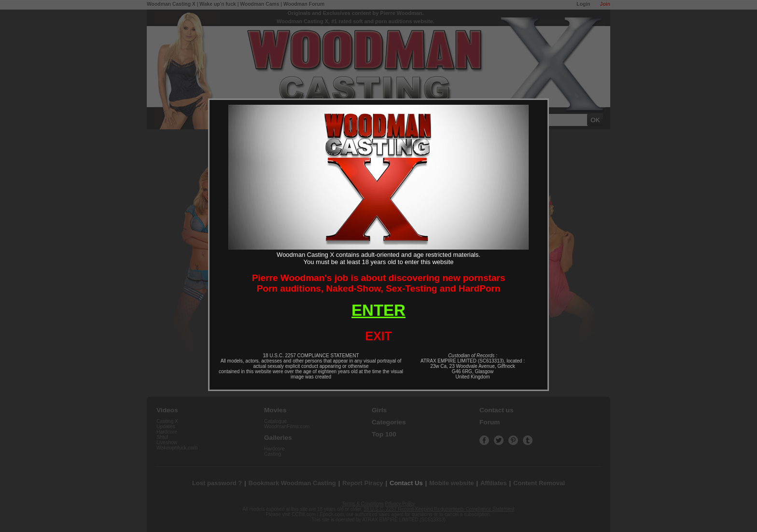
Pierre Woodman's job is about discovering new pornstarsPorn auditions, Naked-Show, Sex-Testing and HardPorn (379, 283)
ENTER (378, 310)
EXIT (378, 336)
